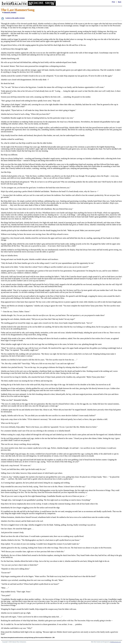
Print (113, 2)
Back (120, 2)
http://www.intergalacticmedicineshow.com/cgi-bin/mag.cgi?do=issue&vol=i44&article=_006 (28, 638)
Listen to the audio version (15, 18)
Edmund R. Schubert (10, 12)
